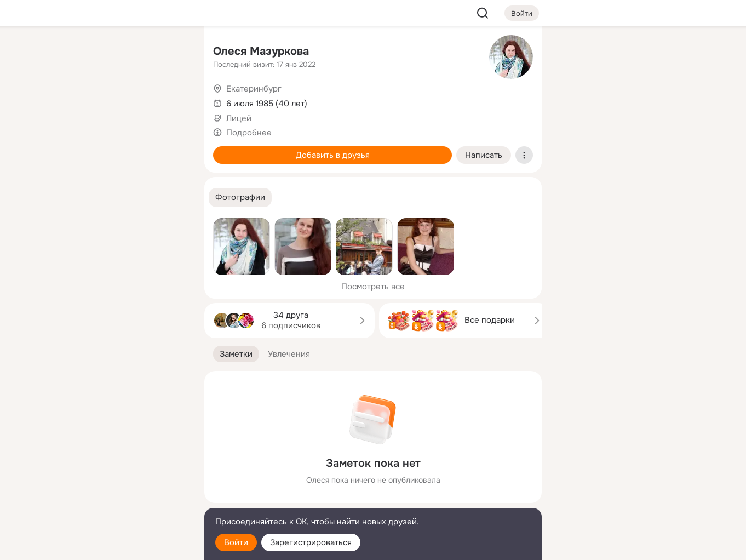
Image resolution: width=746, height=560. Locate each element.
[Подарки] (75, 149)
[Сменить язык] (123, 499)
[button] (240, 198)
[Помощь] (75, 197)
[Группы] (171, 53)
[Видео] (171, 101)
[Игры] (171, 149)
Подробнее (249, 133)
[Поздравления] (123, 149)
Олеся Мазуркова (261, 51)
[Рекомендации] (123, 197)
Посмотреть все (373, 287)
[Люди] (123, 101)
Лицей (239, 118)
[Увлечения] (123, 53)
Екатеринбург (254, 89)
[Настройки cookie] (123, 545)
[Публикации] (75, 101)
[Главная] (75, 53)
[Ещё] (123, 475)
